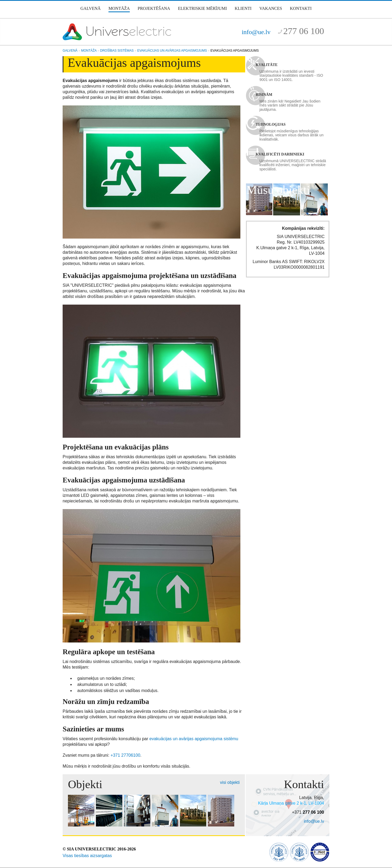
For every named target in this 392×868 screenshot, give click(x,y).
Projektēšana (154, 8)
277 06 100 (304, 31)
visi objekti (230, 782)
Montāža (119, 8)
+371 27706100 (126, 755)
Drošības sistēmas (117, 51)
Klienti (243, 8)
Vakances (271, 8)
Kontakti (301, 8)
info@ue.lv (256, 32)
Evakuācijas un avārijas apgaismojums (172, 51)
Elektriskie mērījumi (203, 8)
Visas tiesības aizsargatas (87, 856)
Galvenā (91, 8)
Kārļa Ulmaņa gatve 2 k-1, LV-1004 (291, 803)
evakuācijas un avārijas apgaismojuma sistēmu (194, 739)
